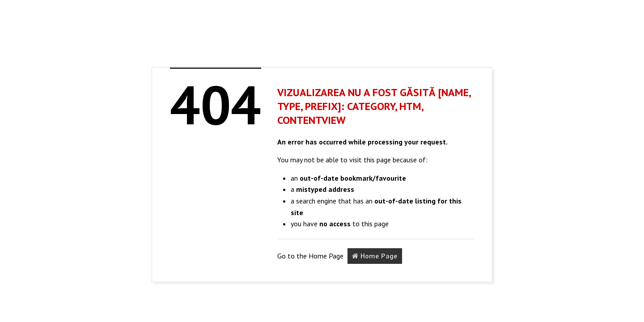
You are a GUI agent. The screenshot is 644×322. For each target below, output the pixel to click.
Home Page (375, 256)
